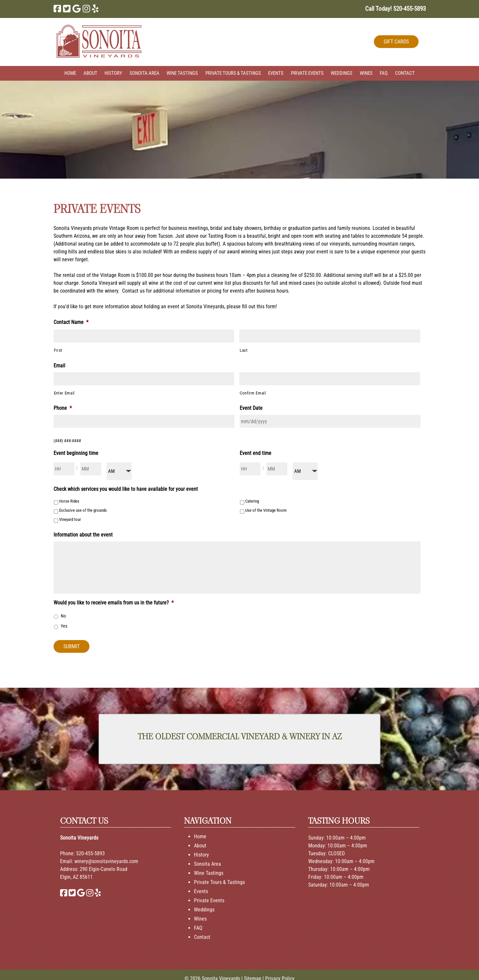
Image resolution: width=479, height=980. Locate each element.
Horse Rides (69, 501)
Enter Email (64, 393)
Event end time (255, 453)
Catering (252, 501)
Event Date (251, 408)
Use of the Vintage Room (266, 510)
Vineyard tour (70, 519)
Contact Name (71, 322)
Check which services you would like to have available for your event (126, 489)
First (58, 350)
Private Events (307, 73)
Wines (366, 73)
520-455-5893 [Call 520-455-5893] (90, 853)
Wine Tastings (182, 73)
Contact (405, 73)
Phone (63, 408)
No (63, 616)
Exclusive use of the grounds (83, 510)
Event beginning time (76, 453)
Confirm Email (253, 393)
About (90, 73)
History (113, 73)
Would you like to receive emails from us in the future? (114, 603)
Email (59, 366)
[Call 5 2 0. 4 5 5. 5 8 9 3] (409, 9)
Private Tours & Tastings (233, 73)
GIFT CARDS (396, 42)
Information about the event (83, 535)
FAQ (384, 73)
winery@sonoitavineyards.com (106, 861)
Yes (64, 626)
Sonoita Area (144, 73)
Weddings (342, 73)
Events (276, 73)
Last (244, 350)
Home (70, 73)
